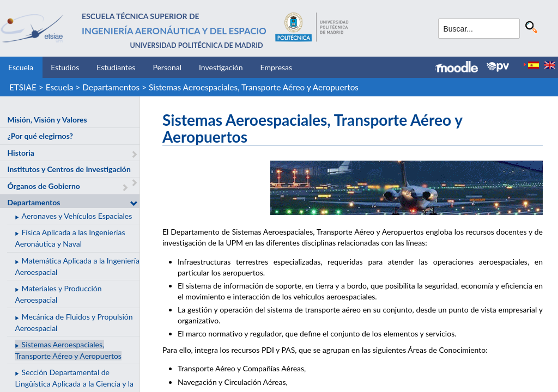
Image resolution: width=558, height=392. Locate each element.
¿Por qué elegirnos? (40, 136)
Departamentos (111, 87)
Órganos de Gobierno (43, 186)
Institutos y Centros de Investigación (69, 169)
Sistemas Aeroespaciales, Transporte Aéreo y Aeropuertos (254, 87)
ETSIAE (23, 87)
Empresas (277, 67)
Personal (167, 67)
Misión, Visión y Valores (47, 120)
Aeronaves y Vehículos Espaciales (77, 216)
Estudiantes (116, 67)
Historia (20, 153)
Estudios (65, 67)
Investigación (221, 67)
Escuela (21, 67)
